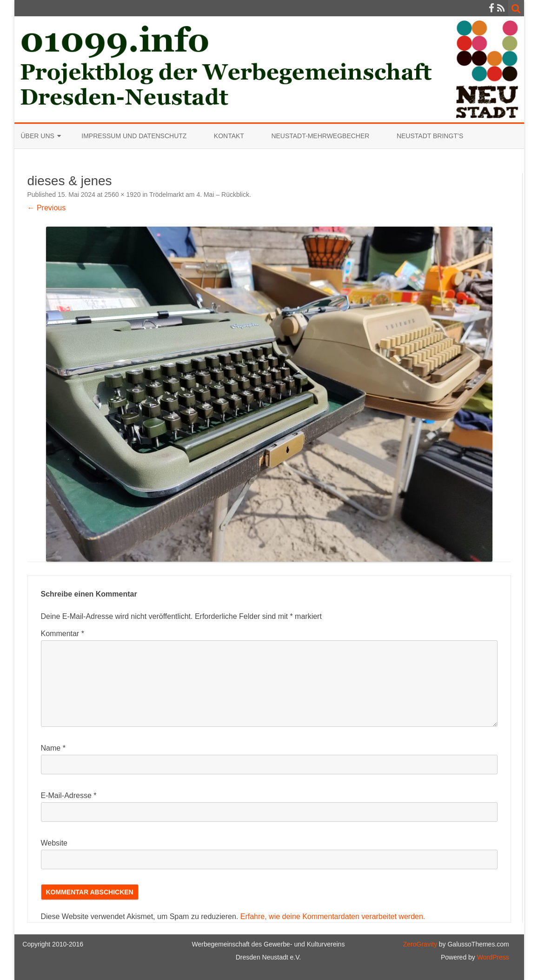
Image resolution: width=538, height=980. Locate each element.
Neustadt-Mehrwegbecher (320, 136)
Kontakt (229, 136)
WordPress (492, 957)
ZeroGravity (420, 944)
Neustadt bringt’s (430, 136)
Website (54, 843)
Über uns (38, 136)
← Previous (47, 208)
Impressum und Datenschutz (134, 136)
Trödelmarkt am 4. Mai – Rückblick (199, 195)
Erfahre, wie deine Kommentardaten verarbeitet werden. (333, 916)
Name (53, 748)
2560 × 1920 (122, 195)
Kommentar (63, 634)
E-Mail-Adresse (69, 795)
